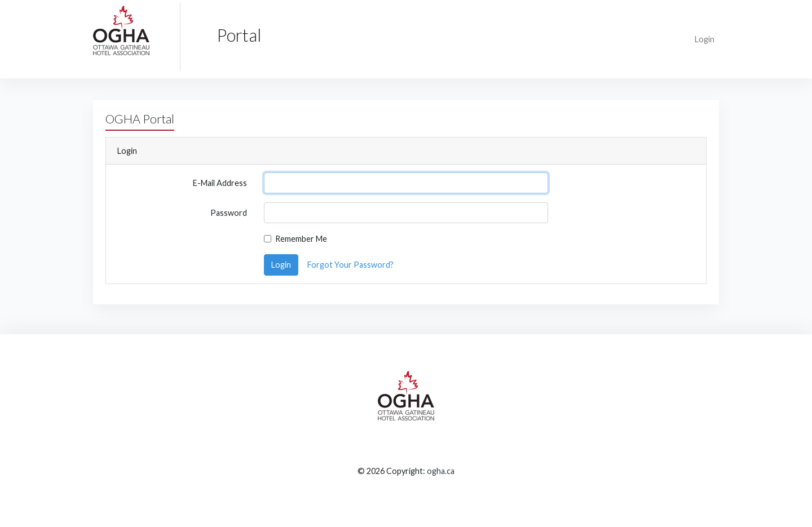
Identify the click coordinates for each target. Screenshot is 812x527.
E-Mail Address (220, 183)
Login (705, 39)
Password (229, 213)
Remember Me (301, 239)
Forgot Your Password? (350, 265)
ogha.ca (441, 471)
